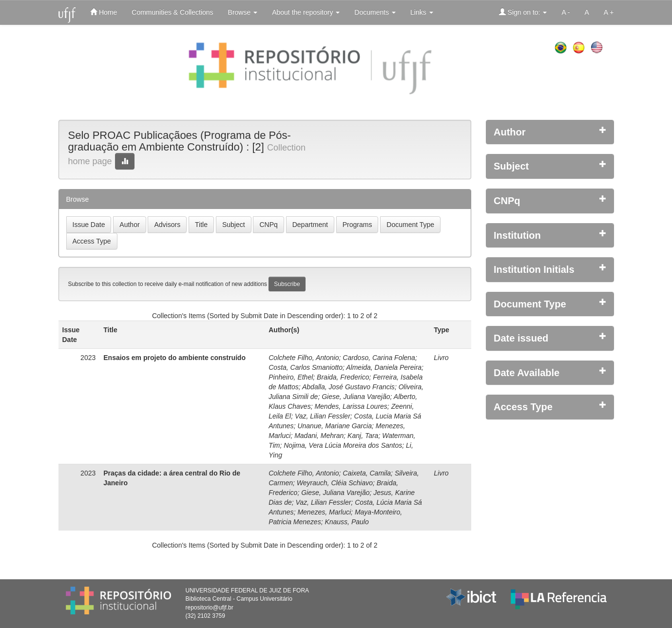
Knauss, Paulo (346, 522)
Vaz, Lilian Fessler (323, 416)
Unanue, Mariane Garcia (335, 426)
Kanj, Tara (363, 436)
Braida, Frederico (343, 377)
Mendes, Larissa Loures (351, 406)
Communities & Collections (172, 12)
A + (609, 12)
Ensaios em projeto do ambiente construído (174, 358)
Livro (441, 358)
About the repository (306, 12)
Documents (375, 12)
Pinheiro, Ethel (291, 377)
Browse (243, 12)
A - (566, 12)
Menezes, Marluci (324, 512)
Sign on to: (523, 12)
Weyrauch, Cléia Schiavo (335, 483)
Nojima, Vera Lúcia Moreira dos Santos (343, 445)
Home (104, 12)
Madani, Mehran (319, 436)
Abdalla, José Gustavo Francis (348, 387)
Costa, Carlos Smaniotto (306, 367)
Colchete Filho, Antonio (304, 358)
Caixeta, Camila (367, 473)
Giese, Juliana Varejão (356, 397)
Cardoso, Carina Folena (379, 358)
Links (422, 12)
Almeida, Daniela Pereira (384, 367)
